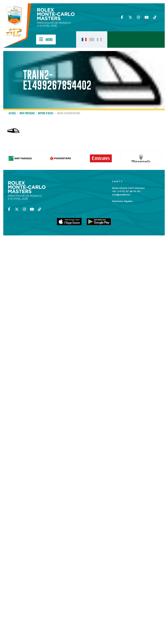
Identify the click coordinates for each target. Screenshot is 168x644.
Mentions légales (122, 201)
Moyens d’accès (46, 113)
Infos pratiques (27, 113)
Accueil (12, 113)
